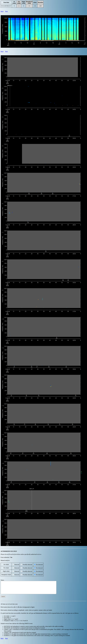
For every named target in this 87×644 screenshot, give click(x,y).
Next (6, 11)
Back (2, 11)
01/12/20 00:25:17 (6, 6)
